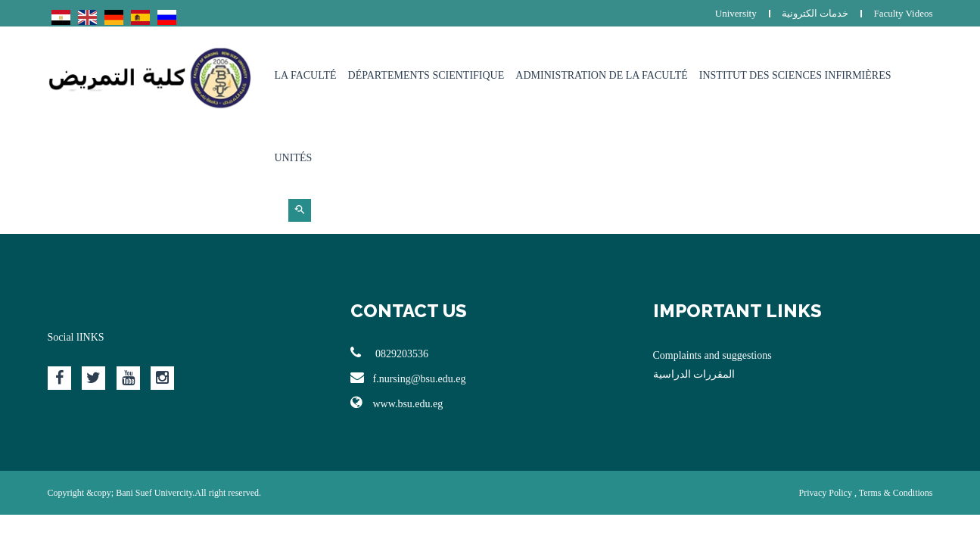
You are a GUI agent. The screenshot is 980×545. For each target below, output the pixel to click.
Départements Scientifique (426, 75)
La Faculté (306, 75)
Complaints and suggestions (712, 355)
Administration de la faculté (602, 75)
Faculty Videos (903, 13)
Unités (294, 158)
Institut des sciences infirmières (795, 75)
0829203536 (390, 353)
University (736, 13)
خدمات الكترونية (815, 13)
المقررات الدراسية (694, 374)
